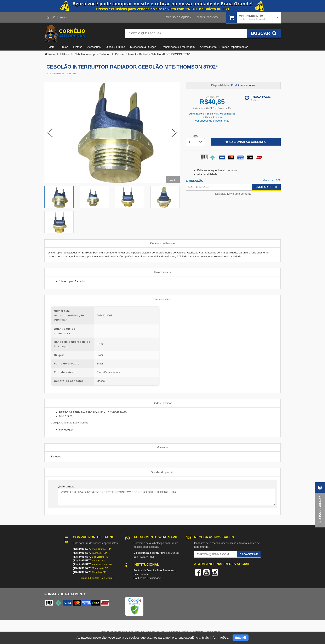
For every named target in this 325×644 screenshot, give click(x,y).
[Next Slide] (174, 132)
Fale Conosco (142, 574)
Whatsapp (57, 17)
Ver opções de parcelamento (212, 121)
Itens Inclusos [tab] (162, 272)
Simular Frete (266, 187)
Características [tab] (163, 299)
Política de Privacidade (147, 578)
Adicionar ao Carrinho (246, 142)
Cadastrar (249, 554)
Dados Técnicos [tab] (163, 403)
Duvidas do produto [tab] (163, 472)
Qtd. (195, 136)
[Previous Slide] (50, 132)
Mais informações (215, 637)
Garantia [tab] (162, 447)
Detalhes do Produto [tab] (163, 243)
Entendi (241, 638)
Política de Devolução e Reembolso (155, 570)
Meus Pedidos (207, 17)
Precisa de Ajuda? (178, 17)
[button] (320, 505)
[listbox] (195, 142)
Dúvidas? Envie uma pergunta (233, 194)
